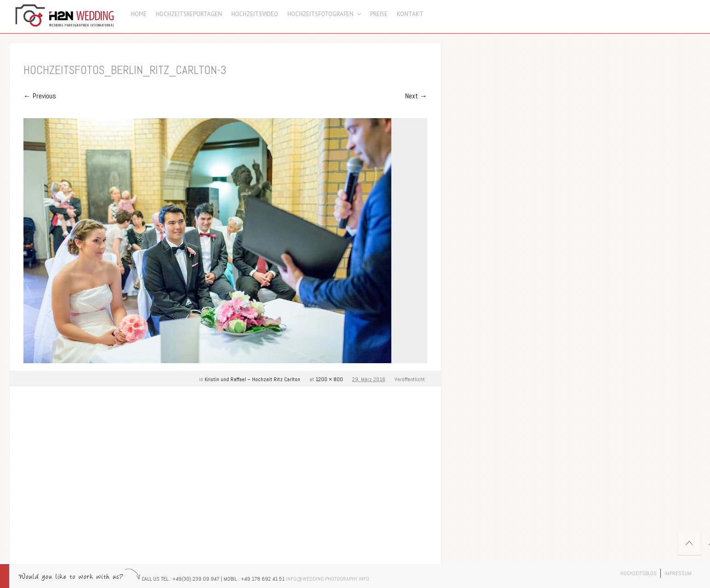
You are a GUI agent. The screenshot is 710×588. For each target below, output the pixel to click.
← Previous (40, 96)
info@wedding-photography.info (328, 579)
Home (139, 14)
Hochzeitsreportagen (189, 14)
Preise (379, 14)
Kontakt (410, 14)
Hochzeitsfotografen (324, 14)
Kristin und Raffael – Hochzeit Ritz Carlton (252, 379)
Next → (416, 96)
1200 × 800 (329, 379)
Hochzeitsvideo (255, 14)
